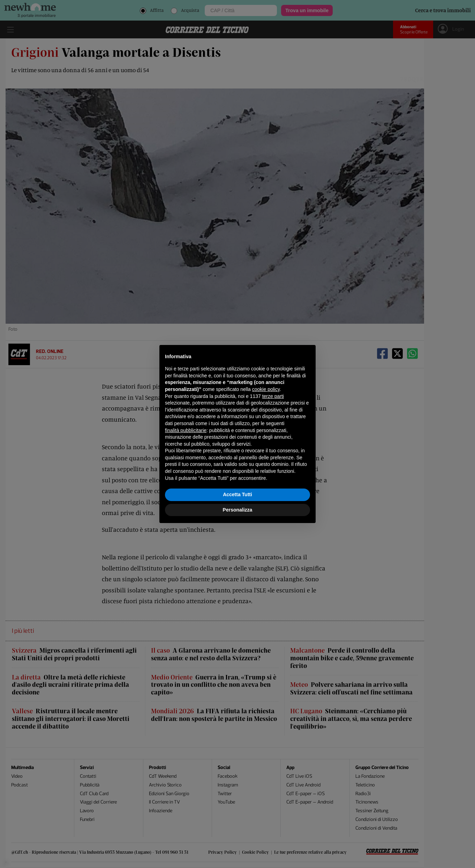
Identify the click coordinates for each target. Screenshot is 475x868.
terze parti (273, 396)
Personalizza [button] (238, 510)
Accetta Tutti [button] (237, 494)
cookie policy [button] (266, 389)
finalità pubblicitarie (186, 430)
